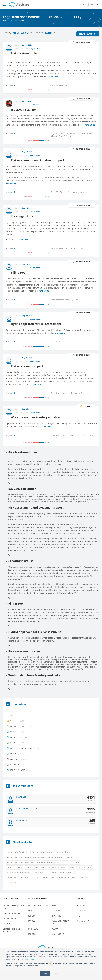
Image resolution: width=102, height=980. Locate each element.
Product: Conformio (16, 860)
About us (81, 914)
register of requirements (18, 881)
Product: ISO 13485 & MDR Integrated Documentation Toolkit (35, 865)
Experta (6, 932)
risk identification (76, 253)
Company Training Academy (11, 938)
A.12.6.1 (76, 305)
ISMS (72, 875)
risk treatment (84, 196)
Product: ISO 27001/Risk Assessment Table (53, 881)
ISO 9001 (75, 870)
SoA (71, 305)
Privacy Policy (29, 959)
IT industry (71, 136)
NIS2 (54, 914)
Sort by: (40, 33)
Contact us (81, 919)
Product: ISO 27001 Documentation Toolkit (49, 860)
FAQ (78, 924)
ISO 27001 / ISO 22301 (38, 914)
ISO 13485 (56, 924)
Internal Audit (84, 875)
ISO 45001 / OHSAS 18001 (60, 930)
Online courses (10, 926)
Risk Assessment (15, 875)
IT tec (61, 138)
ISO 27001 (72, 865)
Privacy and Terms (85, 929)
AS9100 (55, 937)
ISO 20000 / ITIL (59, 942)
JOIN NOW (94, 5)
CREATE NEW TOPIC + (88, 34)
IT (66, 136)
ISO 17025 (33, 942)
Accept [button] (45, 974)
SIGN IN (83, 5)
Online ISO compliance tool (13, 915)
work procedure (76, 443)
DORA (31, 919)
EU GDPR (56, 919)
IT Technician (69, 138)
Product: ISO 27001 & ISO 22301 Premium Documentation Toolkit (37, 870)
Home (5, 21)
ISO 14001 (84, 886)
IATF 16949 (33, 937)
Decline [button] (57, 974)
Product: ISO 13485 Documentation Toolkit (46, 875)
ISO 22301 (12, 891)
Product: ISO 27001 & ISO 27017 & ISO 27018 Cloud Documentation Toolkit (41, 886)
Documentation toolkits (13, 921)
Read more (57, 75)
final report (85, 400)
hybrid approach (76, 348)
